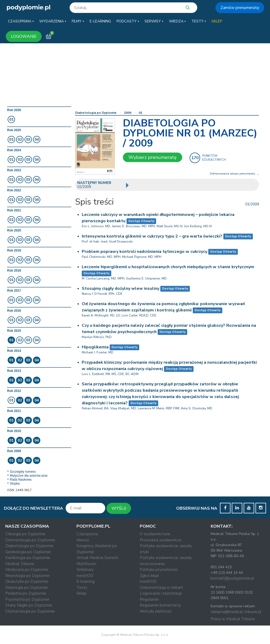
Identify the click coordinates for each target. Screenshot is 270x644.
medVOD (85, 576)
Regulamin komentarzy (160, 605)
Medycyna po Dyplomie (27, 570)
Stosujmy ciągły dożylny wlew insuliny (120, 288)
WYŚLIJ (119, 508)
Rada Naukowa (21, 480)
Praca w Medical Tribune (233, 619)
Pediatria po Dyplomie (26, 593)
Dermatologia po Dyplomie (30, 540)
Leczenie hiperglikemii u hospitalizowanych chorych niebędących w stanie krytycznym (168, 267)
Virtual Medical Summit (97, 558)
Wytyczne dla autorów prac (29, 476)
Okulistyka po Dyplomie (27, 581)
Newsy (83, 540)
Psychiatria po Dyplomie (27, 599)
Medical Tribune (20, 564)
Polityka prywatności (159, 570)
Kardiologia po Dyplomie (28, 558)
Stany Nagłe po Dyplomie (29, 605)
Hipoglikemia (95, 347)
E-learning (86, 581)
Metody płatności (156, 611)
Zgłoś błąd (149, 576)
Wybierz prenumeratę (153, 157)
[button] (21, 21)
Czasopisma (87, 534)
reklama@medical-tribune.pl (236, 612)
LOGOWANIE (24, 36)
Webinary (85, 570)
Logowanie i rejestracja (161, 593)
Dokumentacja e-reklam (161, 588)
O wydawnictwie (155, 534)
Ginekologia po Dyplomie (28, 552)
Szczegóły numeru (23, 472)
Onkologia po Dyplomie (26, 588)
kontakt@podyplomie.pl (232, 578)
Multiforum (86, 564)
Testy (82, 588)
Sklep (81, 593)
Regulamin (149, 599)
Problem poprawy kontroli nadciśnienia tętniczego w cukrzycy (144, 252)
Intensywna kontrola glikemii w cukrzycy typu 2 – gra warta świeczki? (152, 236)
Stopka (15, 484)
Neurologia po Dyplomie (27, 576)
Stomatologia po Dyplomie (30, 611)
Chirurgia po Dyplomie (25, 534)
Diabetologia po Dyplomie (96, 113)
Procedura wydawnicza (161, 540)
